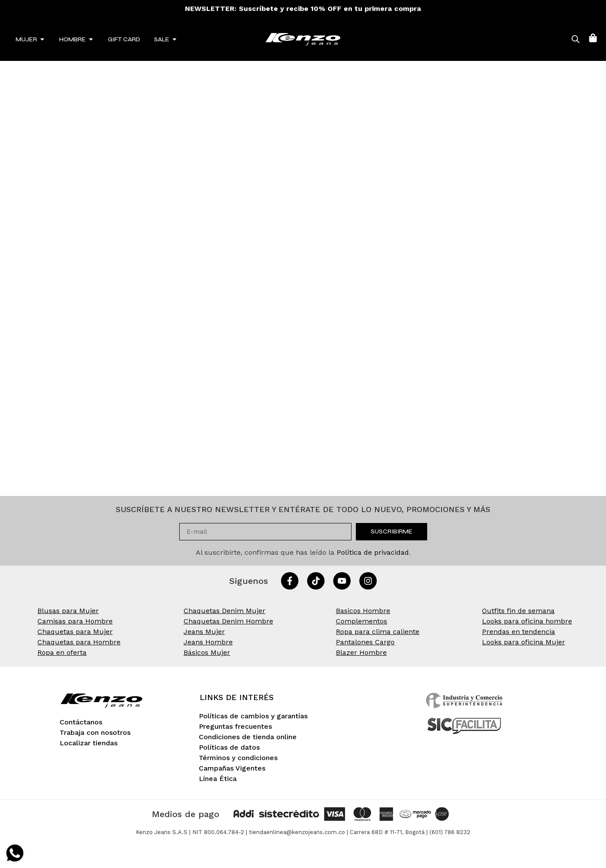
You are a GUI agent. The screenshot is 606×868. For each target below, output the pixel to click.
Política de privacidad (373, 552)
